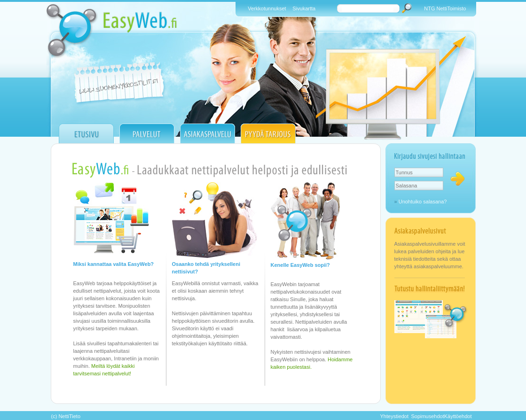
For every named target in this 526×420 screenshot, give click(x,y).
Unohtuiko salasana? (423, 202)
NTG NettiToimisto (445, 8)
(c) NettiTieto (66, 416)
